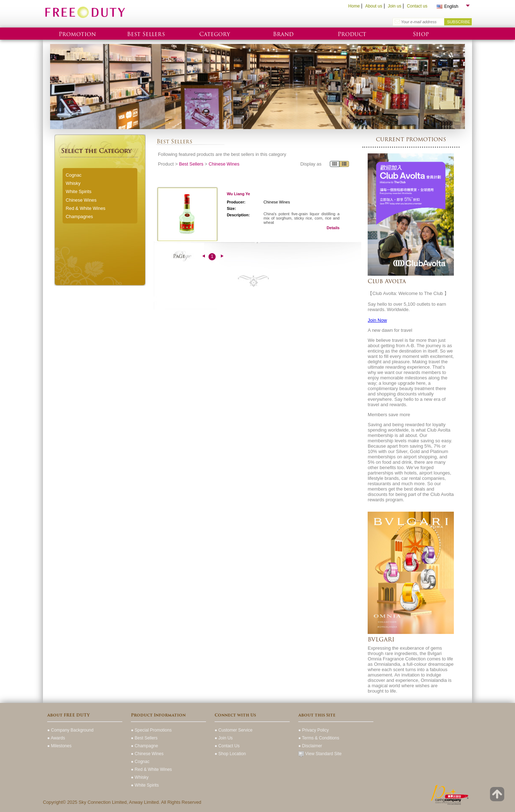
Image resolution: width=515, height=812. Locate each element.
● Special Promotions (151, 730)
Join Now (377, 320)
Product (352, 34)
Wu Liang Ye (238, 194)
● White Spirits (145, 785)
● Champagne (144, 746)
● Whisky (140, 777)
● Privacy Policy (313, 730)
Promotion (77, 34)
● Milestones (59, 746)
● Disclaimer (310, 746)
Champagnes (79, 216)
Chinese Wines (81, 200)
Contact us (417, 6)
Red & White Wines (86, 208)
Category (215, 34)
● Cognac (140, 762)
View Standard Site (320, 754)
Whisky (73, 183)
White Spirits (79, 191)
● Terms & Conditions (319, 738)
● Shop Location (230, 754)
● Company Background (70, 730)
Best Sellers (146, 34)
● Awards (56, 738)
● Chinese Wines (147, 754)
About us (374, 6)
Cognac (74, 175)
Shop (421, 34)
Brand (283, 34)
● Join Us (224, 738)
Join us (394, 6)
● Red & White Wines (151, 769)
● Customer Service (234, 730)
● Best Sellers (144, 738)
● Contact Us (227, 746)
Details (333, 228)
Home (354, 6)
